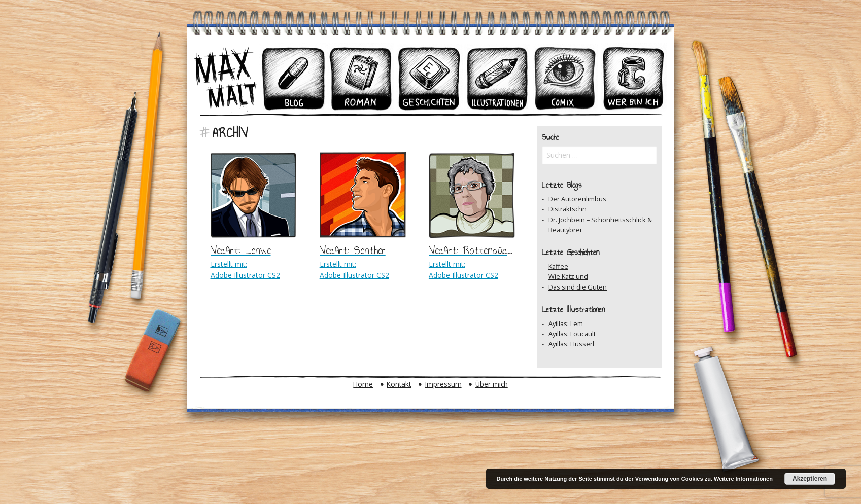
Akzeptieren (810, 479)
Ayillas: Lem (566, 323)
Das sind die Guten (578, 287)
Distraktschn (567, 209)
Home (363, 384)
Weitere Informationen (743, 479)
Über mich (492, 384)
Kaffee (558, 266)
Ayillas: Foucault (572, 334)
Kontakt (399, 384)
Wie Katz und (568, 276)
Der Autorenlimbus (577, 199)
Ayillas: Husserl (571, 344)
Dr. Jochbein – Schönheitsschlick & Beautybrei (600, 225)
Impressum (443, 384)
